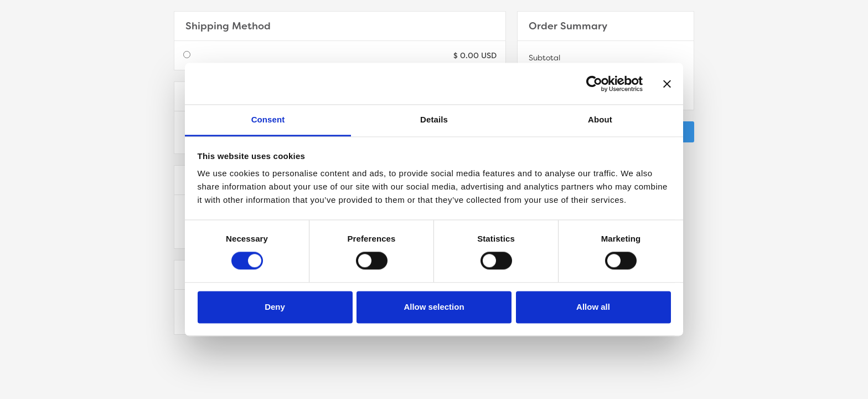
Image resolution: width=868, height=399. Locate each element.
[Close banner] (667, 84)
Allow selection (434, 307)
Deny (275, 307)
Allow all (593, 307)
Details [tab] (434, 119)
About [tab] (600, 119)
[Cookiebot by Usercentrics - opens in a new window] (594, 84)
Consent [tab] (268, 119)
